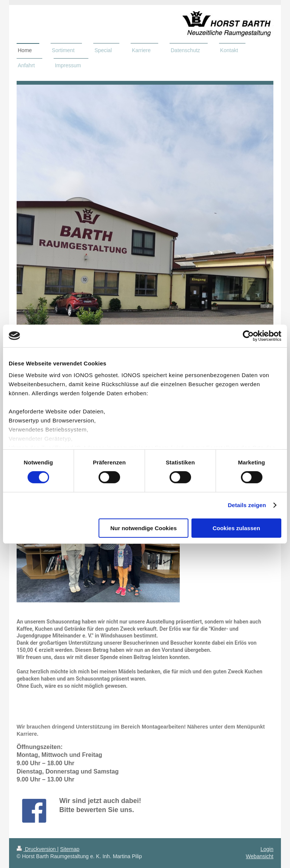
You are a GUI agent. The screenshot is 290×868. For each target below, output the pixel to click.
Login (267, 849)
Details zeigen (247, 505)
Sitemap (70, 849)
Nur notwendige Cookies (143, 528)
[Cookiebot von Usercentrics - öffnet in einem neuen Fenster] (248, 336)
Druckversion (37, 849)
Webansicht (260, 856)
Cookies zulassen (236, 528)
